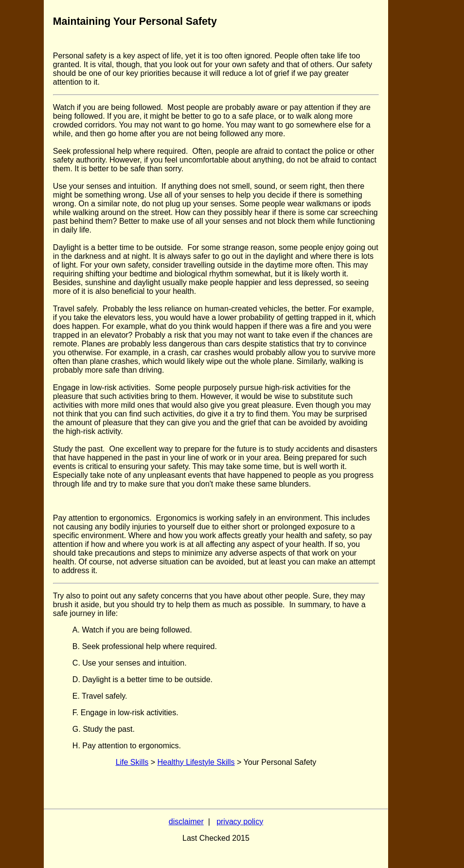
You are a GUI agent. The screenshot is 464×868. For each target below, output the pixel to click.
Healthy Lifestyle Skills (196, 762)
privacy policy (240, 822)
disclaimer (186, 822)
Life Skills (132, 762)
